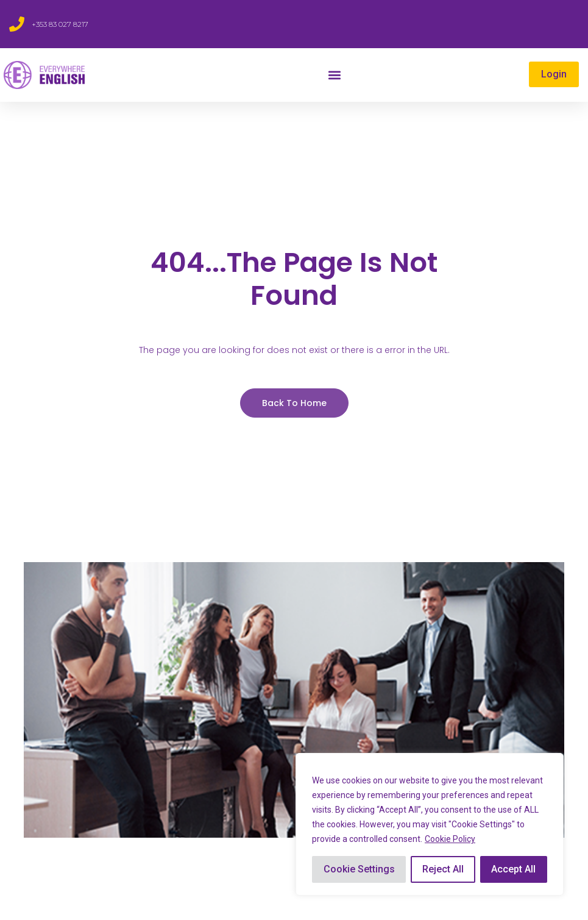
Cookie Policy (450, 839)
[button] (334, 75)
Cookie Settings (359, 869)
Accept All (513, 869)
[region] (430, 824)
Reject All (443, 869)
